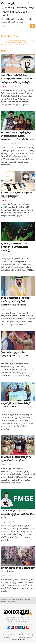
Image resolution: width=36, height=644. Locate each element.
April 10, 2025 (12, 144)
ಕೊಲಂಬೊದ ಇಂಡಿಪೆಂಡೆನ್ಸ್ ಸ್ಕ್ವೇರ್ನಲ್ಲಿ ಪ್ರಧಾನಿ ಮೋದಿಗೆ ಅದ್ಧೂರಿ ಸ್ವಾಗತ (16, 459)
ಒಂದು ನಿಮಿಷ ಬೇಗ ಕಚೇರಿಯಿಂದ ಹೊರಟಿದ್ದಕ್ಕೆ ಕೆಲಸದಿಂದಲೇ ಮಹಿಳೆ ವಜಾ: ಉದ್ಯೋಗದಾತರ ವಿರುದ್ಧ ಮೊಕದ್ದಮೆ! (17, 79)
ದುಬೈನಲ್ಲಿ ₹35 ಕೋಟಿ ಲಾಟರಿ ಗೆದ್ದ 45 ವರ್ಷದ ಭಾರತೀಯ (16, 405)
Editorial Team (6, 602)
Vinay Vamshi (4, 360)
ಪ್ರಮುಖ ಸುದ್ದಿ (9, 8)
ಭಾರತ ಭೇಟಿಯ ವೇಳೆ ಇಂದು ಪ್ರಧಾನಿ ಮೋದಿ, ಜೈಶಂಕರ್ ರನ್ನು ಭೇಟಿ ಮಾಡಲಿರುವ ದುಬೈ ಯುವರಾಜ (16, 301)
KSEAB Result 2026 (10, 42)
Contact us (10, 599)
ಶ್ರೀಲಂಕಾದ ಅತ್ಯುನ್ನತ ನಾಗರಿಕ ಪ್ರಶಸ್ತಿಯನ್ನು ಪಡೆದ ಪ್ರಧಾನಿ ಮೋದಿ (15, 354)
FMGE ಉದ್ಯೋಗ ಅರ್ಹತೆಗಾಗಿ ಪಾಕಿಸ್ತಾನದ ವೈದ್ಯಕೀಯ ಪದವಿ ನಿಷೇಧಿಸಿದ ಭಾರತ (18, 514)
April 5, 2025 (12, 360)
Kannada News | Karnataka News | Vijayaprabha (18, 636)
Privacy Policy (19, 599)
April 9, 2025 (12, 200)
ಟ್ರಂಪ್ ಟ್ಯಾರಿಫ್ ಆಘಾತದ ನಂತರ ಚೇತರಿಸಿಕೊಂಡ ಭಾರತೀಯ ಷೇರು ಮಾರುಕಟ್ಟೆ (14, 247)
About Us (4, 599)
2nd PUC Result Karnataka (10, 40)
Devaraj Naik (4, 87)
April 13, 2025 (12, 87)
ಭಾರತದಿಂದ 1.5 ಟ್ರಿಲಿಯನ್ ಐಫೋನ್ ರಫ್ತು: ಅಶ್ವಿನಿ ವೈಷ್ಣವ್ (16, 194)
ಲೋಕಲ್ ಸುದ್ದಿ (22, 8)
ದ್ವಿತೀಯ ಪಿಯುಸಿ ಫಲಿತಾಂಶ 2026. (15, 45)
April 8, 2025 (12, 255)
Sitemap (13, 602)
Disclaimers (27, 599)
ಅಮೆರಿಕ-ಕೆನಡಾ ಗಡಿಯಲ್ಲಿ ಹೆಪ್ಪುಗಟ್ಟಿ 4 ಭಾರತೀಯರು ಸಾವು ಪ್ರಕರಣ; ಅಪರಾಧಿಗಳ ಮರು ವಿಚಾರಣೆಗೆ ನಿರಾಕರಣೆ (18, 136)
